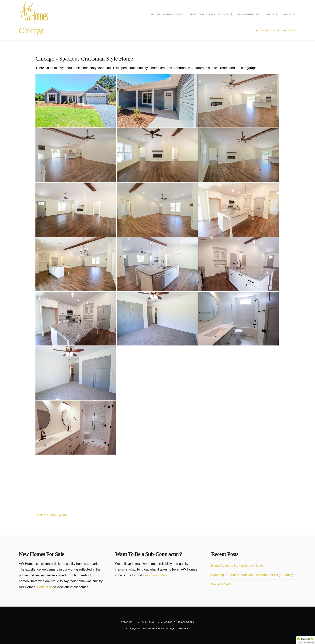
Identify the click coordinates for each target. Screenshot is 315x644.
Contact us (45, 587)
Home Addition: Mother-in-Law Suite (237, 566)
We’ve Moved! (221, 584)
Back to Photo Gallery (51, 515)
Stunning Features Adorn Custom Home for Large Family (252, 575)
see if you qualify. (155, 575)
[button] (306, 640)
